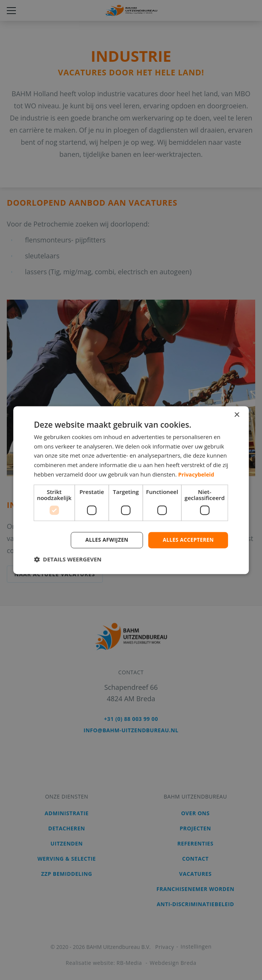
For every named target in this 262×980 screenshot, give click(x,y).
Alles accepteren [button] (188, 540)
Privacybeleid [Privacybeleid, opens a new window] (197, 474)
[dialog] (131, 490)
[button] (68, 560)
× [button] (236, 415)
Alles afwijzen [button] (104, 540)
